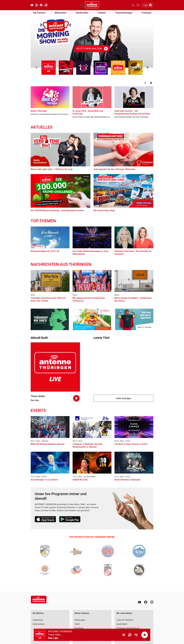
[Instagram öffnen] (37, 5)
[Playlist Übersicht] (136, 635)
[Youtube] (140, 602)
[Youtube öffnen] (32, 5)
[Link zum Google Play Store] (70, 520)
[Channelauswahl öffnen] (138, 5)
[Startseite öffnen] (92, 5)
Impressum (38, 620)
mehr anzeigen (123, 398)
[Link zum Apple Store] (45, 520)
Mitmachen (61, 13)
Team (77, 624)
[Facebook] (146, 602)
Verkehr (102, 13)
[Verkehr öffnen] (46, 5)
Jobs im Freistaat (125, 620)
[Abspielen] (145, 635)
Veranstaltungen (124, 13)
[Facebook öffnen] (41, 5)
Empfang (79, 628)
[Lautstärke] (124, 635)
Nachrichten (82, 13)
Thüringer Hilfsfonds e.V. (128, 628)
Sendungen (80, 620)
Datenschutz (39, 624)
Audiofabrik (122, 624)
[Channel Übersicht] (130, 635)
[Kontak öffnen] (133, 5)
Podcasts (146, 13)
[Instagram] (152, 602)
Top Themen (39, 13)
